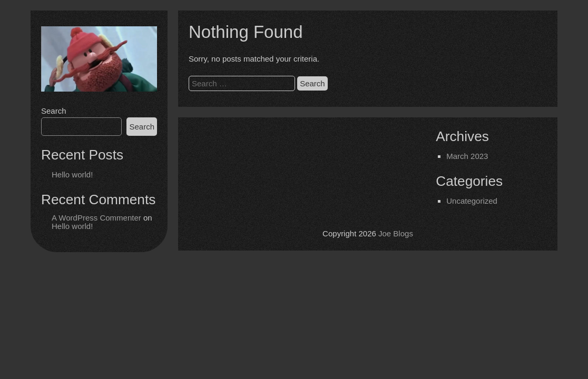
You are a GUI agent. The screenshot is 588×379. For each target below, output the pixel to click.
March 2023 (467, 156)
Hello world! (72, 174)
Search (54, 111)
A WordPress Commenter (96, 218)
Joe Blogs (396, 233)
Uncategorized (472, 201)
